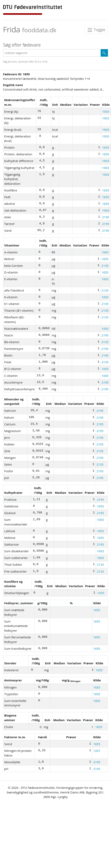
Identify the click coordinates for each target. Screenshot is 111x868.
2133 (100, 564)
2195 (106, 217)
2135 (105, 266)
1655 (106, 147)
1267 (97, 751)
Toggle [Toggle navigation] (96, 30)
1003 (106, 111)
